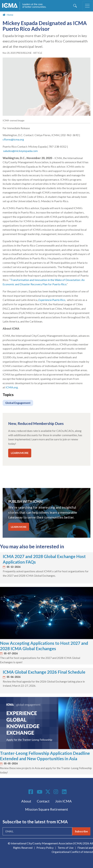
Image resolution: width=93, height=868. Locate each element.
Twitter (48, 792)
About (26, 801)
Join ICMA (63, 801)
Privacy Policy (45, 848)
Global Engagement (18, 403)
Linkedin (65, 792)
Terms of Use (66, 848)
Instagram (56, 792)
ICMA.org (12, 387)
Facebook (31, 792)
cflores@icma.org (14, 139)
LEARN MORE (20, 453)
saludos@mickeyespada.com (20, 151)
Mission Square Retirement (47, 809)
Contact (43, 801)
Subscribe (81, 831)
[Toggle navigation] (87, 6)
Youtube (40, 792)
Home (10, 15)
